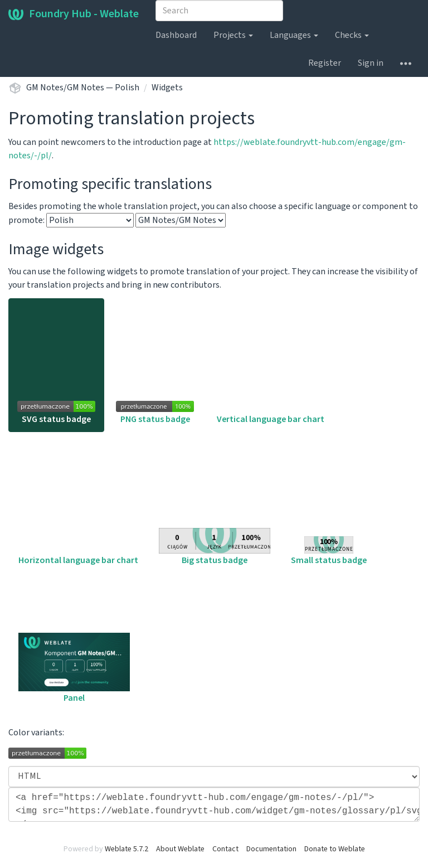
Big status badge (215, 547)
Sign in (371, 63)
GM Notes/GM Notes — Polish (83, 88)
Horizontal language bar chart (78, 504)
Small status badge (329, 551)
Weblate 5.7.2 (127, 849)
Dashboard (176, 35)
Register (325, 63)
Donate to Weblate (335, 849)
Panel (74, 668)
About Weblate (180, 849)
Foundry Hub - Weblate (74, 14)
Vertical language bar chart (270, 415)
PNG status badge (155, 413)
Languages (294, 35)
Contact (225, 849)
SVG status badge (56, 413)
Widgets (167, 88)
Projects (233, 35)
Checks (352, 35)
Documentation (271, 849)
